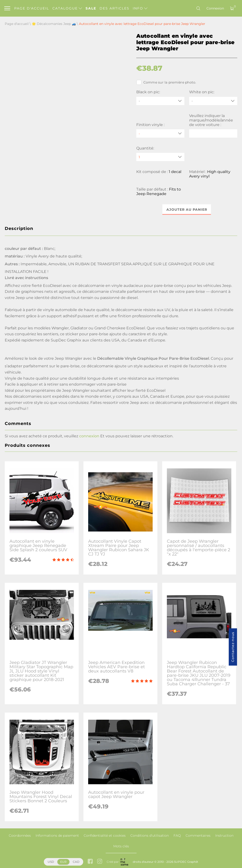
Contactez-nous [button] (233, 647)
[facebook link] (90, 862)
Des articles (114, 8)
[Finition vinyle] (160, 133)
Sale (91, 8)
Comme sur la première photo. (166, 82)
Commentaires (198, 835)
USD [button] (51, 862)
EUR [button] (63, 862)
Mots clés (121, 846)
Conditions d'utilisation (150, 835)
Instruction (224, 835)
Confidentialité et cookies (105, 835)
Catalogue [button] (67, 8)
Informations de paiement (57, 835)
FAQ (177, 835)
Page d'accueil (32, 8)
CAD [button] (76, 862)
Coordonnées (20, 835)
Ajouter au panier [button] (187, 210)
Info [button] (140, 8)
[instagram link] (100, 862)
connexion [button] (89, 436)
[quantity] (160, 157)
